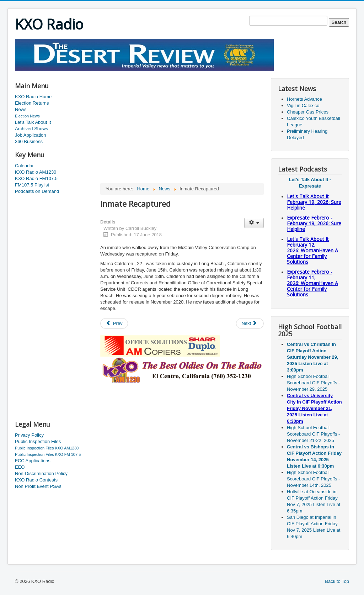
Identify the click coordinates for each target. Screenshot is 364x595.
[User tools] (254, 223)
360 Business (29, 141)
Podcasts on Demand (37, 191)
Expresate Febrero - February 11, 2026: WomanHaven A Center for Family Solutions (312, 283)
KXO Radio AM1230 (36, 172)
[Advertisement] (144, 73)
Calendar (24, 166)
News (21, 109)
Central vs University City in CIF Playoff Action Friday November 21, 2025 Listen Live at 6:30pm (314, 408)
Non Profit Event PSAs (38, 486)
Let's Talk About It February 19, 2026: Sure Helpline (314, 202)
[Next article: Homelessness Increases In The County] (250, 323)
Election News (27, 116)
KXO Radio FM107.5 (36, 178)
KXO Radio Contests (36, 480)
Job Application (30, 135)
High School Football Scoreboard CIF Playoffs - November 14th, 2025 (313, 479)
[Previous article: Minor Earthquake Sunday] (114, 323)
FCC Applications (33, 461)
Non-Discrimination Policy (41, 473)
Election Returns (32, 103)
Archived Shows (31, 129)
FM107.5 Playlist (32, 185)
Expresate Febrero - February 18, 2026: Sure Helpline (314, 223)
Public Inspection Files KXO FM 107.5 (48, 454)
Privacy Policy (29, 435)
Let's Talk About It (33, 122)
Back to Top (337, 581)
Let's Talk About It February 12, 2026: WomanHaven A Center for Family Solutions (312, 250)
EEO (20, 467)
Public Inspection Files (38, 441)
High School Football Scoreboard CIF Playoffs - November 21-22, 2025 (313, 434)
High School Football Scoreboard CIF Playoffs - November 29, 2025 (313, 383)
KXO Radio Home (33, 97)
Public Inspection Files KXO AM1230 (47, 448)
